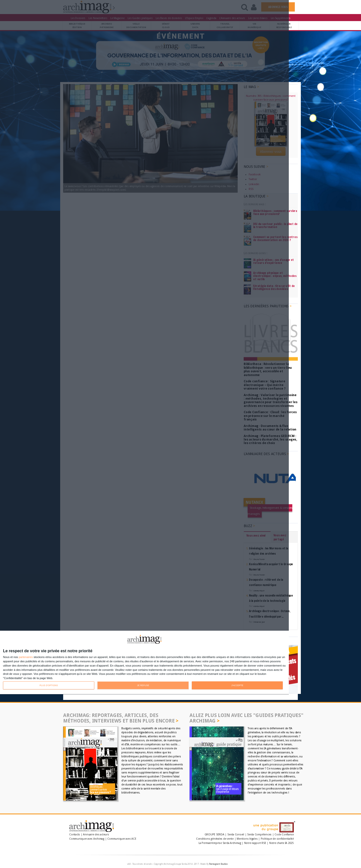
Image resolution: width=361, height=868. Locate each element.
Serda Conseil (236, 835)
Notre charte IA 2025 (282, 843)
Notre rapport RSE (255, 843)
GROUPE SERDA (215, 835)
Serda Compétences (259, 835)
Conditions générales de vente (215, 839)
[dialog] (144, 663)
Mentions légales (247, 839)
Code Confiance (284, 835)
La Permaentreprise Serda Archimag (220, 843)
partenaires (26, 657)
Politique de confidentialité (277, 839)
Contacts (75, 835)
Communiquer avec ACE (122, 839)
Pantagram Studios (218, 864)
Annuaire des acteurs (96, 835)
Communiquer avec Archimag (87, 839)
